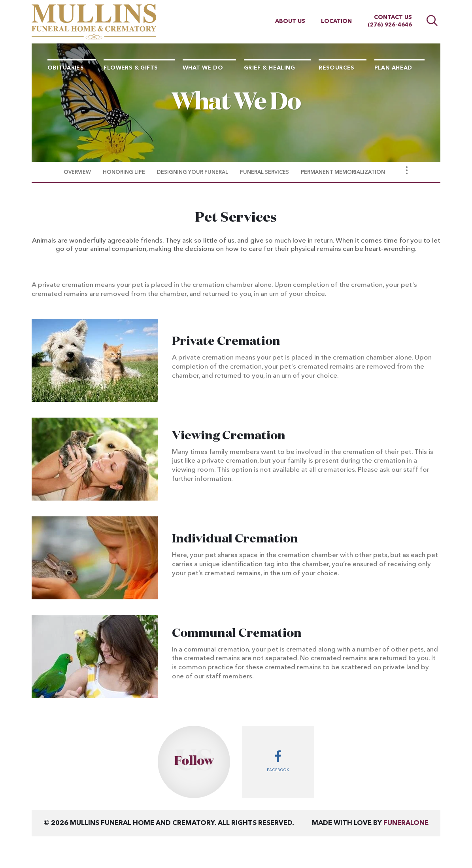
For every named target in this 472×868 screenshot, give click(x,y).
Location (336, 21)
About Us (290, 21)
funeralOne (406, 823)
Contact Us (393, 17)
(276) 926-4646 (390, 25)
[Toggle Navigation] (407, 170)
